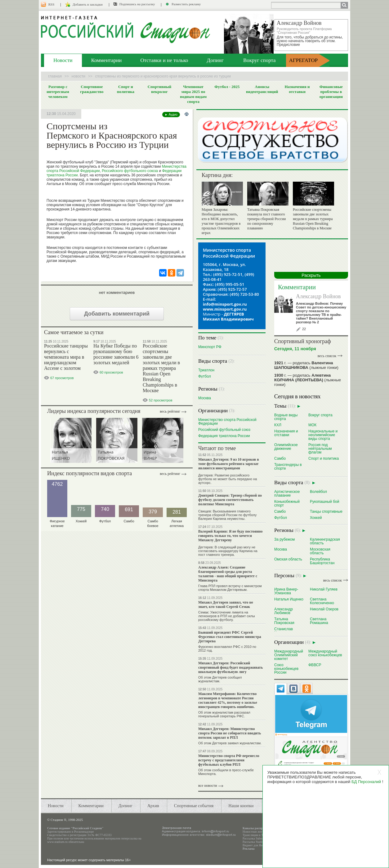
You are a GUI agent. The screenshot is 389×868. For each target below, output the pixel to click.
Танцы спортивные (326, 511)
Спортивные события (194, 806)
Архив (153, 806)
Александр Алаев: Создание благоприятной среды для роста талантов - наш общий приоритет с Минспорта (228, 574)
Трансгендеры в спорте (288, 466)
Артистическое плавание (287, 493)
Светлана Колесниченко (322, 601)
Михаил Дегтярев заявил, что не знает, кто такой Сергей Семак (226, 604)
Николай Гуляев (324, 589)
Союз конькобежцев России (286, 669)
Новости (63, 60)
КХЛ (278, 425)
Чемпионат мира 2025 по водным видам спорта (193, 94)
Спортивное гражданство (92, 89)
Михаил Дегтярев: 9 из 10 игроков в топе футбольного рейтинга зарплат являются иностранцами (229, 464)
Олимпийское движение (286, 447)
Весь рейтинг (170, 411)
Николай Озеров (324, 609)
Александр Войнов (318, 296)
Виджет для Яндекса (256, 845)
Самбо (280, 458)
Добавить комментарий (117, 314)
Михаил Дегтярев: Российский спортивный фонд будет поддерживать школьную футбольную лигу (230, 667)
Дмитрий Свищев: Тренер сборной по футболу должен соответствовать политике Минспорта (230, 500)
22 (304, 329)
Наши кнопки (241, 806)
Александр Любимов (284, 611)
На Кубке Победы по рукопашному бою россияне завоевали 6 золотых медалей (116, 354)
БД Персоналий (366, 782)
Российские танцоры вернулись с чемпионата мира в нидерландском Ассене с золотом (66, 357)
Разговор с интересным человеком (58, 92)
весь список (327, 356)
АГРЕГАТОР (304, 60)
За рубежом (284, 539)
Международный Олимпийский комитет (289, 655)
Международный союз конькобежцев (325, 653)
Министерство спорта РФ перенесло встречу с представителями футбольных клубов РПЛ (229, 760)
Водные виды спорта (286, 417)
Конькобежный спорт (287, 503)
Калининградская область (325, 541)
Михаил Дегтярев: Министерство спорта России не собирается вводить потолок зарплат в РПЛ (230, 733)
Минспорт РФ (210, 347)
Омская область (288, 559)
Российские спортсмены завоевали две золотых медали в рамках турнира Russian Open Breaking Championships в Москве (161, 368)
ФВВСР (315, 665)
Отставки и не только (164, 60)
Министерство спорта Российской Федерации (227, 421)
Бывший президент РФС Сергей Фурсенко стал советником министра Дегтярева (230, 637)
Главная (55, 76)
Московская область (320, 551)
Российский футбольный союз (224, 430)
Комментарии (107, 60)
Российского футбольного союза (130, 171)
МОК (312, 425)
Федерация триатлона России (224, 436)
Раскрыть (311, 275)
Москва (205, 398)
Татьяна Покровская (284, 621)
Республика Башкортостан (322, 561)
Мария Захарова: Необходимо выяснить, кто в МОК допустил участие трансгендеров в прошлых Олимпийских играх (221, 221)
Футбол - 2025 (227, 87)
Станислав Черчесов (284, 631)
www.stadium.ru (57, 842)
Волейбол (318, 492)
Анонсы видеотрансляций (262, 89)
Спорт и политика (126, 89)
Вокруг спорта (259, 60)
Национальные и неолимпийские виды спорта (323, 435)
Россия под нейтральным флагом (320, 448)
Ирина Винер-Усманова (286, 591)
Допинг (215, 60)
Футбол (205, 376)
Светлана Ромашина (319, 621)
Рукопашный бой (324, 501)
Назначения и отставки (297, 89)
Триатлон (206, 370)
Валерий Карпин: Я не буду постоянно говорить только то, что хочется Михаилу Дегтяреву (230, 536)
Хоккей (316, 518)
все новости (208, 786)
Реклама (249, 849)
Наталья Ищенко (289, 599)
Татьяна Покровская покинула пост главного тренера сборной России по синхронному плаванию (266, 219)
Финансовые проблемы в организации (331, 92)
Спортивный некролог (159, 89)
